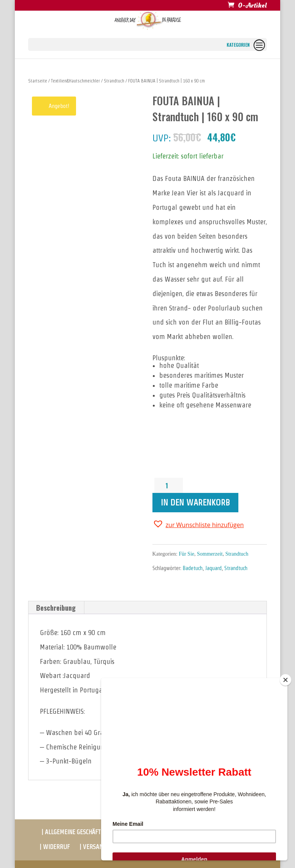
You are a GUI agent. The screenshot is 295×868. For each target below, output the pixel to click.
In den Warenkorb (195, 502)
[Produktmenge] (170, 485)
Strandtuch (114, 81)
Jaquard (213, 568)
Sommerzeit (210, 554)
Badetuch (193, 568)
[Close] (285, 680)
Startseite (38, 81)
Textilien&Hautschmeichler (75, 81)
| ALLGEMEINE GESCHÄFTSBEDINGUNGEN (90, 832)
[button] (198, 524)
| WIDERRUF (55, 847)
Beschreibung (56, 608)
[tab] (56, 608)
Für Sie (186, 554)
